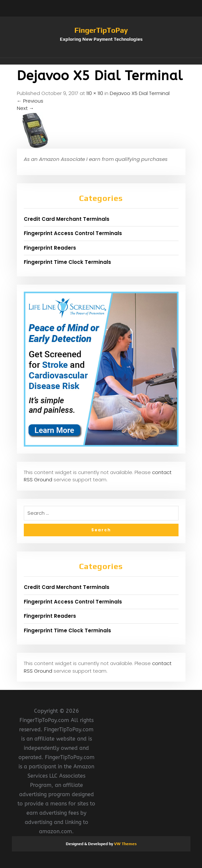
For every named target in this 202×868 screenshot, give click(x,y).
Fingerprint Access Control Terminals (73, 233)
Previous (30, 101)
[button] (101, 61)
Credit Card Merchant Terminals (67, 219)
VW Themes (125, 844)
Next (25, 108)
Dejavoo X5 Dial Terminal (140, 93)
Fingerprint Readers (50, 248)
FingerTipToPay (101, 30)
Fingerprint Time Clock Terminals (67, 262)
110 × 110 (95, 93)
